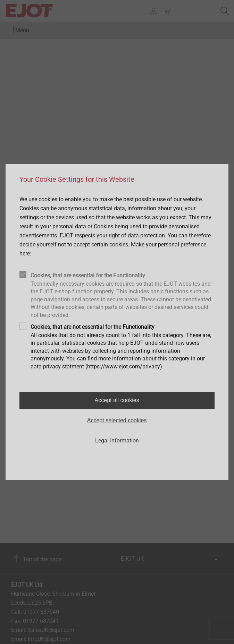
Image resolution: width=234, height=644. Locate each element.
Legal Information (117, 441)
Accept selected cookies (117, 420)
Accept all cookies (117, 400)
